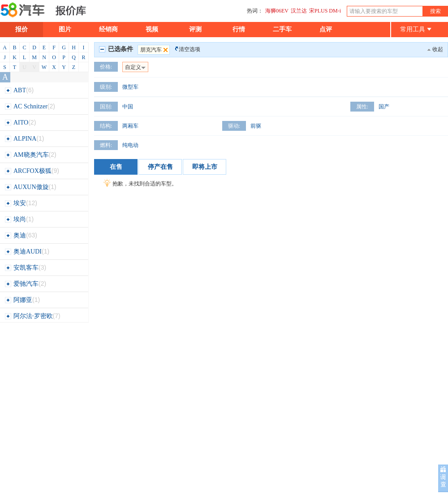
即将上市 (205, 167)
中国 (128, 107)
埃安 (21, 203)
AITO (20, 123)
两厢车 (130, 126)
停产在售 (160, 167)
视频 (152, 29)
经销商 (108, 29)
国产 (384, 107)
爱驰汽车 (25, 284)
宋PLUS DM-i (325, 11)
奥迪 (21, 235)
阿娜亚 (22, 300)
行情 (239, 29)
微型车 (130, 87)
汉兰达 (299, 11)
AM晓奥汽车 (30, 155)
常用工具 (416, 29)
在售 (116, 167)
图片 (65, 29)
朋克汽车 (155, 50)
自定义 (135, 67)
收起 (438, 49)
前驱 (256, 126)
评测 (195, 29)
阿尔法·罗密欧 (32, 316)
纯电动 (130, 145)
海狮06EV (277, 11)
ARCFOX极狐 (32, 171)
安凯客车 (25, 268)
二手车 (282, 29)
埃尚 (19, 219)
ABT (19, 90)
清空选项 (190, 49)
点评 (326, 29)
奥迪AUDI (27, 252)
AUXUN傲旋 (30, 187)
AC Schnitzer (30, 106)
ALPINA (24, 139)
